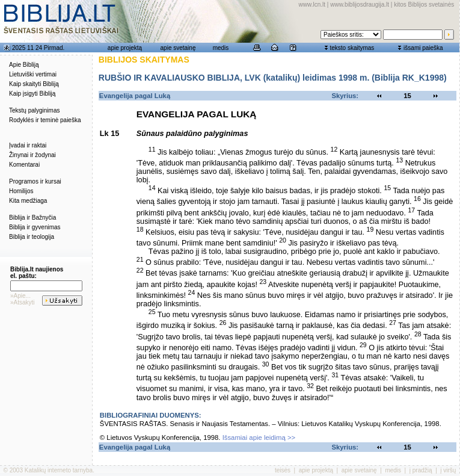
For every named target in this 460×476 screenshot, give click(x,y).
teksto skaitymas (352, 48)
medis (221, 48)
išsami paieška (423, 48)
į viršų (448, 470)
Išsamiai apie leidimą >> (259, 437)
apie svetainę (178, 48)
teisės (283, 470)
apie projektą (125, 48)
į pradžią (421, 470)
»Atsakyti (23, 302)
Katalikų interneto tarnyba (59, 470)
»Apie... (20, 296)
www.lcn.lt (312, 5)
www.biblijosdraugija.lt (360, 5)
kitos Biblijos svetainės (424, 5)
